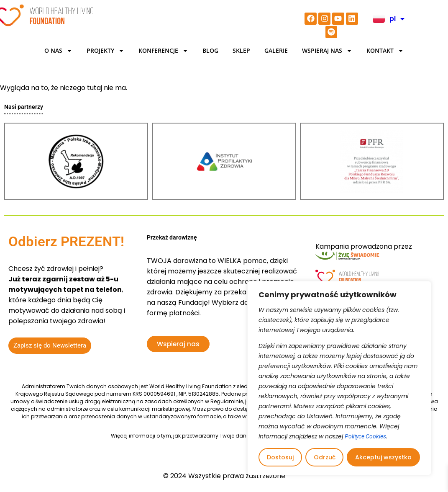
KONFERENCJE (163, 51)
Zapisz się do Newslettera (50, 345)
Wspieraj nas (327, 51)
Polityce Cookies (365, 436)
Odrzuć (325, 457)
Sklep (241, 50)
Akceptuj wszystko (383, 457)
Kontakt (385, 51)
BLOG (210, 50)
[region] (339, 378)
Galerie (276, 50)
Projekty (105, 51)
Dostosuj (280, 457)
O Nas (58, 51)
